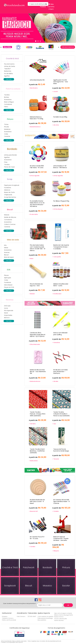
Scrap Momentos (10, 197)
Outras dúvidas (59, 620)
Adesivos (7, 190)
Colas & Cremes (10, 224)
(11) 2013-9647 (32, 616)
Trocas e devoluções (60, 619)
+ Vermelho (32, 424)
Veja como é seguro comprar (63, 613)
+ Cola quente (57, 257)
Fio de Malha (8, 74)
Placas (6, 275)
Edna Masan (8, 285)
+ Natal (31, 259)
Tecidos (7, 95)
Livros (6, 308)
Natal (6, 313)
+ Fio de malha (33, 214)
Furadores (8, 188)
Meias (6, 248)
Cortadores (8, 104)
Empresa (5, 616)
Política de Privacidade (9, 620)
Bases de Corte (9, 192)
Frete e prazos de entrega (45, 618)
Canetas (7, 136)
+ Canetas (56, 511)
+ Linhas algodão (34, 176)
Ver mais (9, 79)
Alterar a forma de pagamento (63, 615)
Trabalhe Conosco (8, 618)
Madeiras (7, 129)
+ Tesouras (56, 459)
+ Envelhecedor (57, 294)
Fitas (6, 162)
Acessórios (8, 100)
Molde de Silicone (10, 217)
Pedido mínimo (59, 617)
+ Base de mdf (33, 511)
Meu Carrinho (51, 7)
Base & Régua (9, 102)
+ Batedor (32, 294)
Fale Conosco (21, 616)
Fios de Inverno (9, 64)
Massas (7, 215)
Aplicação (8, 278)
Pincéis (7, 127)
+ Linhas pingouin (58, 209)
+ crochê (55, 92)
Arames (7, 252)
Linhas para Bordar (10, 155)
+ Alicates (55, 381)
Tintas (6, 124)
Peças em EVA (9, 287)
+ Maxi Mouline (33, 88)
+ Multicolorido (33, 461)
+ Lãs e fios (56, 125)
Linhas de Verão (10, 66)
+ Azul (54, 424)
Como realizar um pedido (45, 616)
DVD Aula (7, 306)
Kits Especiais (9, 311)
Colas (6, 134)
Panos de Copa (9, 167)
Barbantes (8, 71)
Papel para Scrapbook (12, 185)
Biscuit (6, 255)
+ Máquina (56, 551)
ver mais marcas (68, 47)
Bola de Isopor (9, 257)
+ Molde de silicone (34, 381)
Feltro (6, 107)
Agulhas (7, 76)
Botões (7, 97)
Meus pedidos (42, 620)
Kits (5, 245)
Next (56, 48)
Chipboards (8, 195)
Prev (4, 48)
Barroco (7, 318)
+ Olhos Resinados (34, 344)
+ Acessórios (56, 343)
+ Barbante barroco (35, 127)
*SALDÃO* (8, 69)
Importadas (8, 315)
